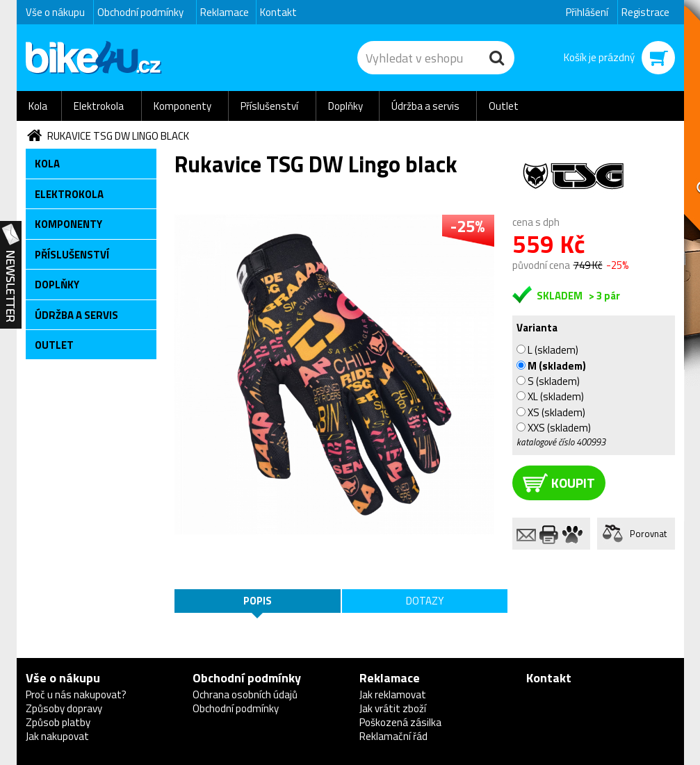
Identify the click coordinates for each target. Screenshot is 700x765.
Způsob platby (58, 722)
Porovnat (648, 534)
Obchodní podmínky (140, 12)
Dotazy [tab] (425, 601)
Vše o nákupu (55, 12)
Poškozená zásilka (400, 722)
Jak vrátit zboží (393, 708)
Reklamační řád (393, 736)
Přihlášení (587, 12)
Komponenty (182, 106)
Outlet (504, 106)
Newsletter (11, 275)
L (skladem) (547, 349)
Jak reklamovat (393, 694)
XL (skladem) (550, 396)
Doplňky (345, 106)
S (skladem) (548, 381)
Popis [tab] (258, 601)
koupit (559, 483)
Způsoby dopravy (64, 708)
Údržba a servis (425, 106)
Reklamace (225, 12)
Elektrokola (99, 106)
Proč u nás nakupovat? (76, 694)
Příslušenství (269, 106)
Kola (38, 106)
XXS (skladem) (554, 427)
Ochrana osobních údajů (245, 694)
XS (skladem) (551, 412)
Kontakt (278, 12)
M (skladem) (551, 365)
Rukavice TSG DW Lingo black (118, 136)
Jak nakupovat (57, 736)
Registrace (645, 12)
